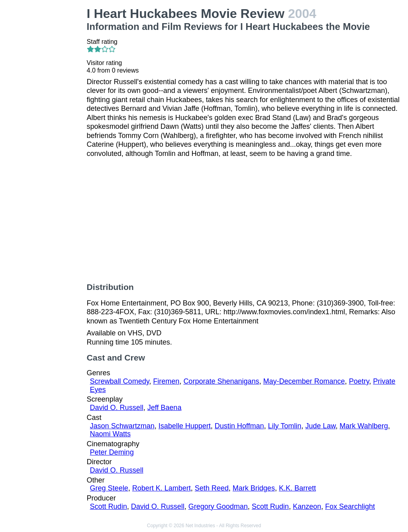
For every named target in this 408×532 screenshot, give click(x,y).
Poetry (359, 381)
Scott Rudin (109, 506)
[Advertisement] (45, 126)
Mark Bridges (254, 488)
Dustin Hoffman (239, 426)
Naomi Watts (110, 434)
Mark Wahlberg (364, 426)
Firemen (166, 381)
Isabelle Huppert (185, 426)
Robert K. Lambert (162, 488)
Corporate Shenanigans (221, 381)
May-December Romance (304, 381)
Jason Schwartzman (122, 426)
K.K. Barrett (297, 488)
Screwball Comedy (120, 381)
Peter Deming (112, 452)
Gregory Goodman (218, 506)
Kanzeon (307, 506)
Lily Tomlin (285, 426)
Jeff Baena (165, 408)
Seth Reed (212, 488)
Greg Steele (109, 488)
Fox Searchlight (350, 506)
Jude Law (320, 426)
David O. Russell (117, 408)
